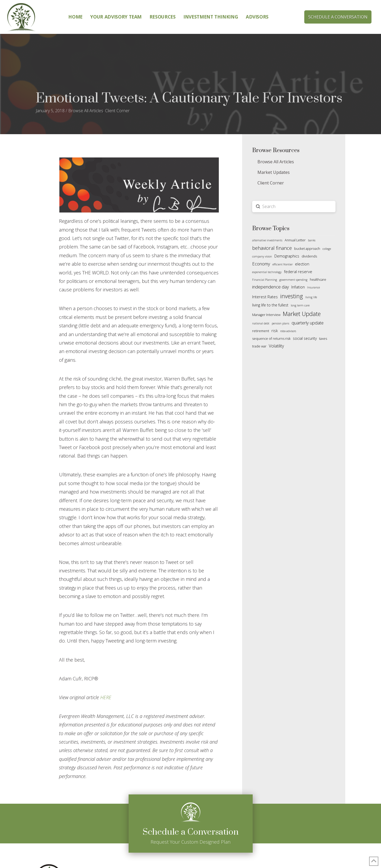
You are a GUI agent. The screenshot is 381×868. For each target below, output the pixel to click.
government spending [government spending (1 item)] (293, 280)
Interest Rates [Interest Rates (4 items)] (265, 297)
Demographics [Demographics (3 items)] (287, 256)
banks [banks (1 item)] (312, 240)
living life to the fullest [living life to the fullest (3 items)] (270, 305)
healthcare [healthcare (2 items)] (318, 280)
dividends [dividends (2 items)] (309, 256)
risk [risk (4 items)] (275, 331)
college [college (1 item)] (327, 249)
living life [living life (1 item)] (311, 297)
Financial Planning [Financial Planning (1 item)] (265, 280)
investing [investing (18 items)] (292, 296)
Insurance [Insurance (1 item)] (314, 287)
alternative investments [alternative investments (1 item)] (267, 240)
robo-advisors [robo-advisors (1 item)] (288, 331)
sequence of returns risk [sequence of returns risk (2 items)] (271, 339)
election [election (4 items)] (302, 264)
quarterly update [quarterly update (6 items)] (308, 323)
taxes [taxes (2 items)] (323, 339)
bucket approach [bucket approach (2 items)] (307, 249)
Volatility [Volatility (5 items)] (276, 346)
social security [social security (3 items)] (305, 338)
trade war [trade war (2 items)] (259, 346)
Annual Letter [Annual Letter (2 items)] (295, 240)
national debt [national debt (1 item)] (261, 323)
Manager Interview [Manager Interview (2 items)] (266, 315)
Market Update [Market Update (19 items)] (302, 314)
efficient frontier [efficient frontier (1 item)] (283, 264)
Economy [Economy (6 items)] (261, 264)
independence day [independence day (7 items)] (271, 287)
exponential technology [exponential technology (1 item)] (267, 272)
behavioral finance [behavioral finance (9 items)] (272, 248)
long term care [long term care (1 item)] (300, 305)
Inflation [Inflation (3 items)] (298, 287)
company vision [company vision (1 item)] (262, 256)
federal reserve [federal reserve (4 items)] (298, 272)
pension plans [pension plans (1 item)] (280, 323)
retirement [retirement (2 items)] (261, 331)
